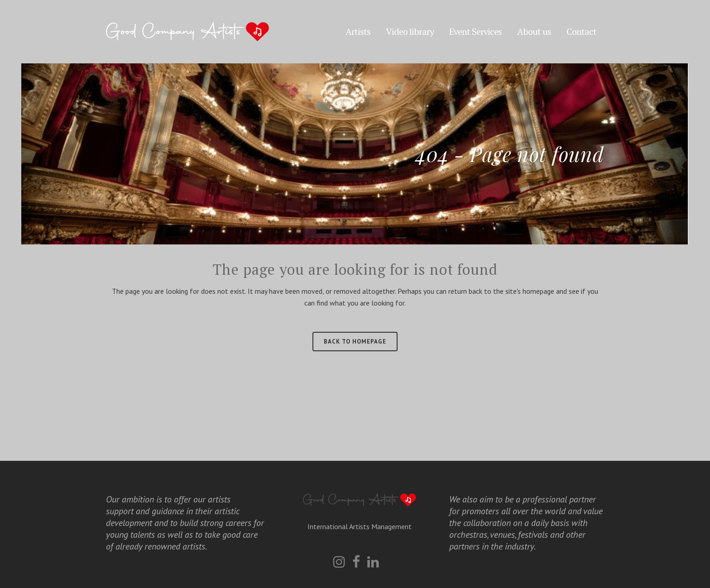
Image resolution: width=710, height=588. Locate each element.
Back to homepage (355, 342)
